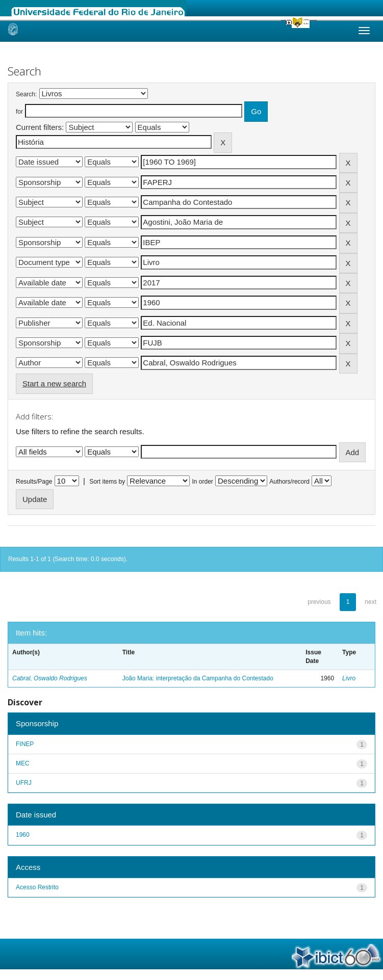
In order (203, 482)
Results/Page (34, 482)
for (19, 112)
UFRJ (24, 783)
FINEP (25, 744)
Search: (26, 94)
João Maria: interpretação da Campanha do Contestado (198, 678)
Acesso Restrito (37, 887)
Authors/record (289, 482)
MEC (23, 763)
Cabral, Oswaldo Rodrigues (50, 678)
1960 (23, 835)
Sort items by (107, 482)
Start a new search (54, 383)
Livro (349, 678)
